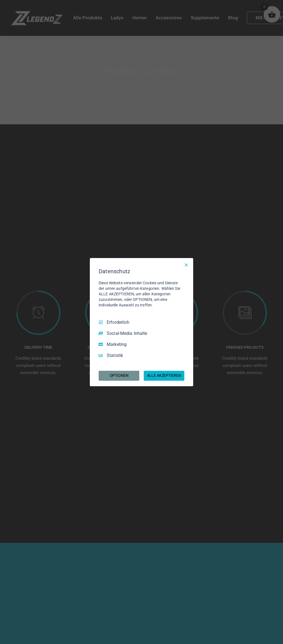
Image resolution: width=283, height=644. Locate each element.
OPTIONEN (119, 375)
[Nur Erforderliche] (186, 265)
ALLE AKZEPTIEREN (164, 375)
